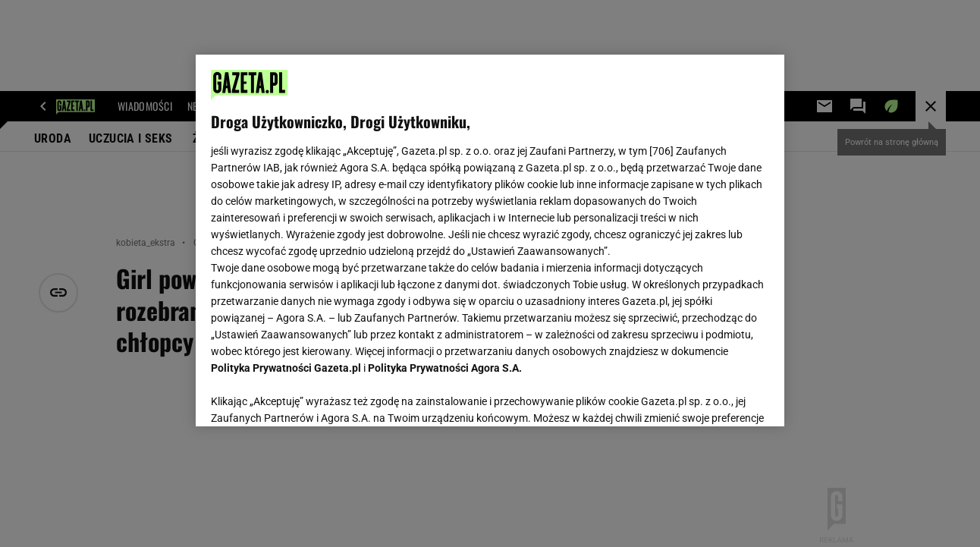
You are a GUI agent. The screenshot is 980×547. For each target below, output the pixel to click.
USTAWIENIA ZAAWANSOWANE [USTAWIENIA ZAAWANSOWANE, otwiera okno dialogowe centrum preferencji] (311, 396)
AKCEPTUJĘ (717, 397)
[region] (490, 240)
